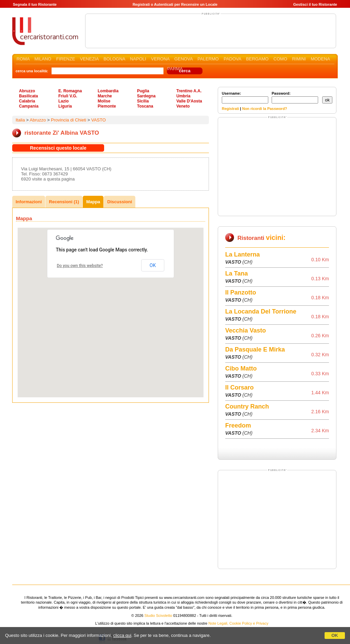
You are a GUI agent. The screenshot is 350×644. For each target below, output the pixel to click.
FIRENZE (66, 59)
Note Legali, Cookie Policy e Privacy (239, 623)
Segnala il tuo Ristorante (35, 4)
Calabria (27, 101)
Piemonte (107, 106)
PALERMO (208, 59)
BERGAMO (257, 59)
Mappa (93, 202)
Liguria (65, 106)
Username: (245, 97)
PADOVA (232, 59)
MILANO (43, 59)
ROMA (23, 59)
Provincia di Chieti (69, 120)
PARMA (175, 69)
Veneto (183, 106)
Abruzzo (27, 91)
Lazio (64, 101)
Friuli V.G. (68, 96)
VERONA (160, 59)
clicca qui (122, 635)
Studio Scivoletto (158, 615)
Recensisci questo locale (58, 148)
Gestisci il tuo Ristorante (315, 4)
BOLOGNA (114, 59)
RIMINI (299, 59)
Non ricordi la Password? (265, 109)
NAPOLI (138, 59)
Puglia (143, 91)
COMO (280, 59)
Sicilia (143, 101)
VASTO (99, 120)
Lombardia (108, 91)
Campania (29, 106)
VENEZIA (89, 59)
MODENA (320, 59)
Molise (104, 101)
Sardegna (146, 96)
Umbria (183, 96)
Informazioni (29, 202)
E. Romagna (70, 91)
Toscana (145, 106)
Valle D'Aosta (189, 101)
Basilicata (28, 96)
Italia (20, 120)
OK (335, 635)
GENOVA (183, 59)
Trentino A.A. (189, 91)
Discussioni (120, 202)
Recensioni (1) (64, 202)
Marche (105, 96)
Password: (295, 97)
